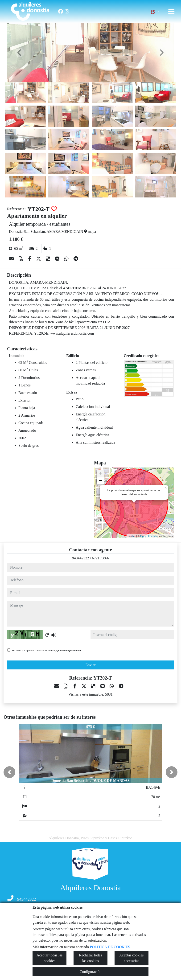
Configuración (90, 972)
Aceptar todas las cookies (49, 958)
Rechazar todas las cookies (90, 958)
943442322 (81, 558)
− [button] (101, 481)
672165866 (100, 558)
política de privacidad (69, 650)
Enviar (91, 665)
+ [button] (101, 474)
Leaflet (132, 536)
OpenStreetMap (149, 536)
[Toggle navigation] (171, 12)
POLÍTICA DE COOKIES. (110, 947)
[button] (9, 772)
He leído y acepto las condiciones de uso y (46, 650)
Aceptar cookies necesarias (132, 958)
